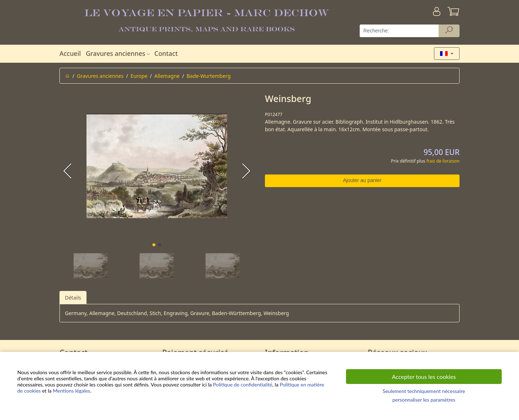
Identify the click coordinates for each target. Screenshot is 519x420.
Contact (166, 53)
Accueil (70, 53)
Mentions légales (72, 391)
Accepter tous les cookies (424, 377)
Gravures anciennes (119, 53)
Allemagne (167, 76)
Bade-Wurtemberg (209, 76)
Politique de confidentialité (243, 384)
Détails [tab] (73, 298)
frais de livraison (443, 161)
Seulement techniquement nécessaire (424, 391)
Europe (139, 76)
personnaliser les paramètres (424, 400)
